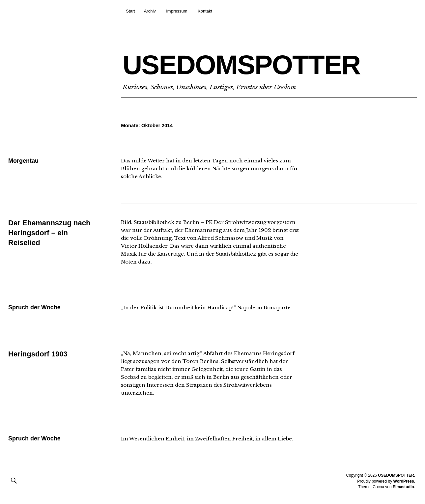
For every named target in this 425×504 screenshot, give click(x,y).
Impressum (177, 11)
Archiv (150, 11)
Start (130, 11)
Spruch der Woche (34, 307)
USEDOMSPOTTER (241, 65)
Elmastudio (403, 487)
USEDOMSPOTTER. (397, 475)
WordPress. (404, 481)
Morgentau (23, 161)
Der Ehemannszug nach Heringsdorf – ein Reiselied (49, 233)
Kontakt (205, 11)
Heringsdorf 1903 (38, 354)
